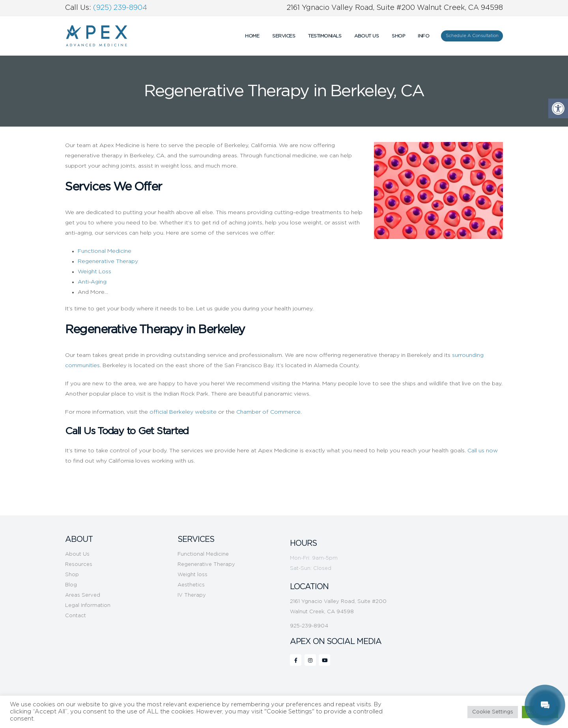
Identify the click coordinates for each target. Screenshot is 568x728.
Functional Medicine (203, 554)
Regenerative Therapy (206, 565)
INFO (423, 36)
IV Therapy (192, 595)
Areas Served (83, 595)
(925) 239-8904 (120, 8)
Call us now (483, 451)
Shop (398, 36)
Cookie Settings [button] (493, 712)
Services (284, 36)
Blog (71, 585)
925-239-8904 (309, 626)
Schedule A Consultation (472, 36)
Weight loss (192, 575)
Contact (76, 616)
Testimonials (325, 36)
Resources (79, 565)
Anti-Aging (92, 282)
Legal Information (88, 606)
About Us (366, 36)
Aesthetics (191, 585)
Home (252, 36)
